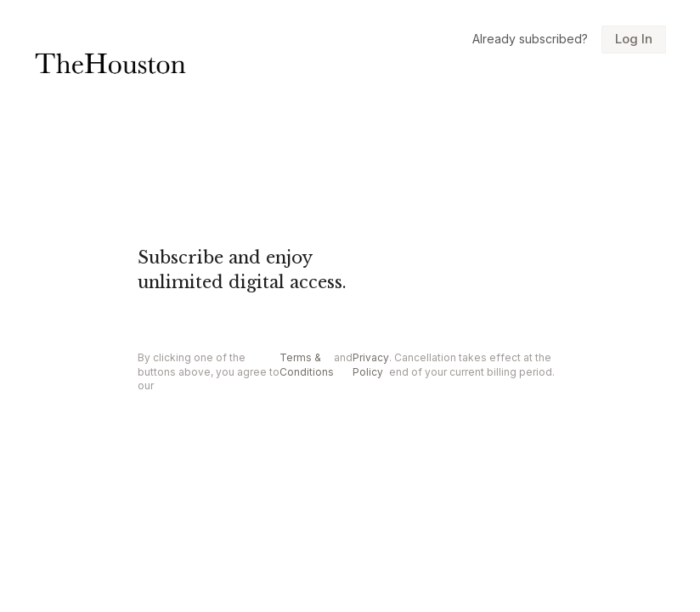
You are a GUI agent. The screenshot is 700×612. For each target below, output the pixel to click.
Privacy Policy (371, 365)
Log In (634, 39)
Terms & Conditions (307, 365)
